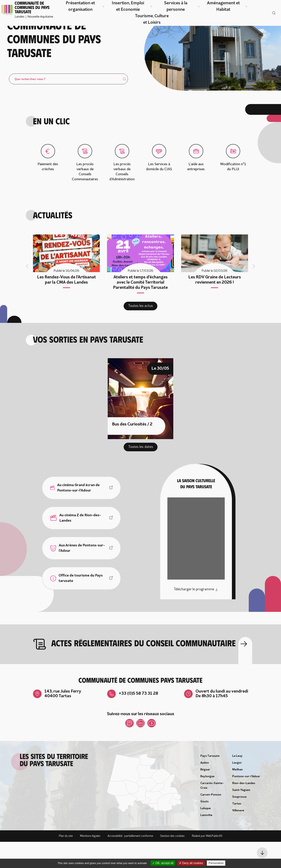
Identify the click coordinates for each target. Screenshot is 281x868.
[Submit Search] (124, 105)
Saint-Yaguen (241, 816)
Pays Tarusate (210, 782)
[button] (262, 853)
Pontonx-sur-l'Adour (246, 803)
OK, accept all (163, 863)
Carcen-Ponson (211, 821)
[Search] (68, 105)
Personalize (216, 863)
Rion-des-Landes (244, 810)
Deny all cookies (191, 863)
